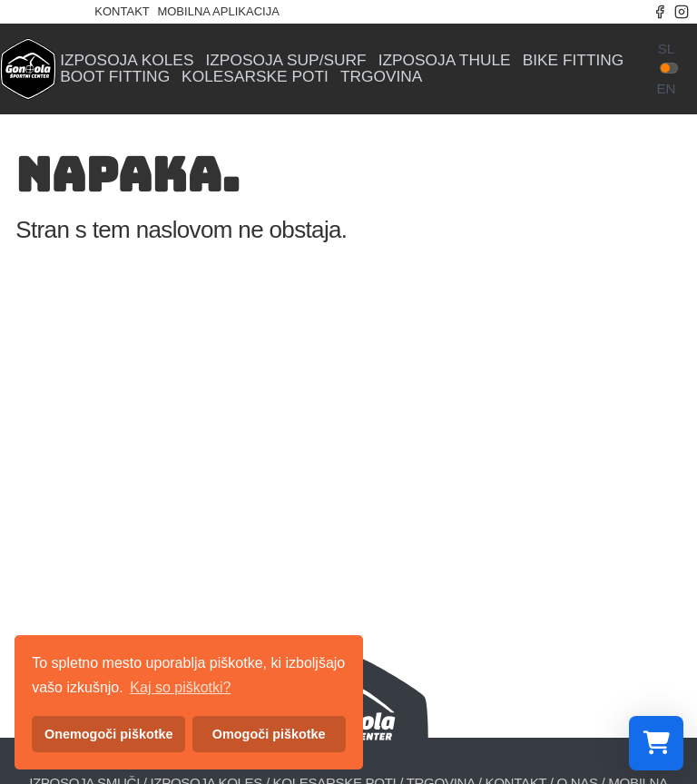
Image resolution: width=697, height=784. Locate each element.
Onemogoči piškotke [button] (109, 734)
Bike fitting (574, 60)
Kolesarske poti (255, 77)
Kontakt (122, 11)
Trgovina (382, 77)
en (666, 88)
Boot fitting (115, 77)
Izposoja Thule (445, 60)
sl (667, 49)
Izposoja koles (127, 60)
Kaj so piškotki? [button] (180, 687)
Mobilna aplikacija (218, 11)
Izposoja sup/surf (285, 60)
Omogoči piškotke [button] (269, 734)
